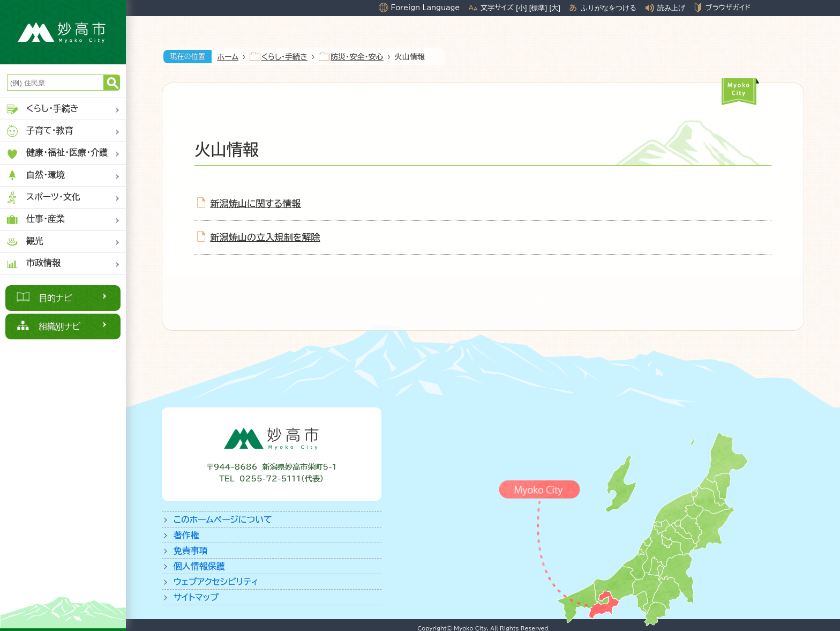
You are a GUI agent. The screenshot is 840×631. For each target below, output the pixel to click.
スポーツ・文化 (43, 198)
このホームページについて (223, 519)
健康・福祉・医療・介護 (57, 154)
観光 (24, 242)
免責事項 (191, 551)
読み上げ (671, 8)
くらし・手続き (42, 109)
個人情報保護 (199, 566)
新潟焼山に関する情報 (256, 203)
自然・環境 (35, 176)
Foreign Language (425, 8)
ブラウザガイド (728, 8)
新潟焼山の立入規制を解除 (265, 237)
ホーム (228, 57)
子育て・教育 (39, 131)
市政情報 (33, 263)
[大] (555, 8)
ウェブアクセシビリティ (216, 582)
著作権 (186, 535)
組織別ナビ (60, 326)
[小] (521, 8)
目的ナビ (55, 298)
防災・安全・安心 (357, 57)
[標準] (538, 8)
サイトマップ (196, 597)
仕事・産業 (35, 220)
